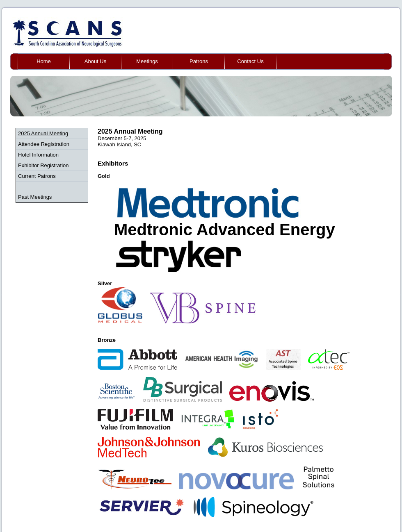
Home (44, 61)
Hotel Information (38, 155)
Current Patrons (37, 176)
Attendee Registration (44, 144)
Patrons (199, 61)
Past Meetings (35, 197)
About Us (95, 61)
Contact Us (250, 61)
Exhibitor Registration (43, 165)
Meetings (147, 61)
